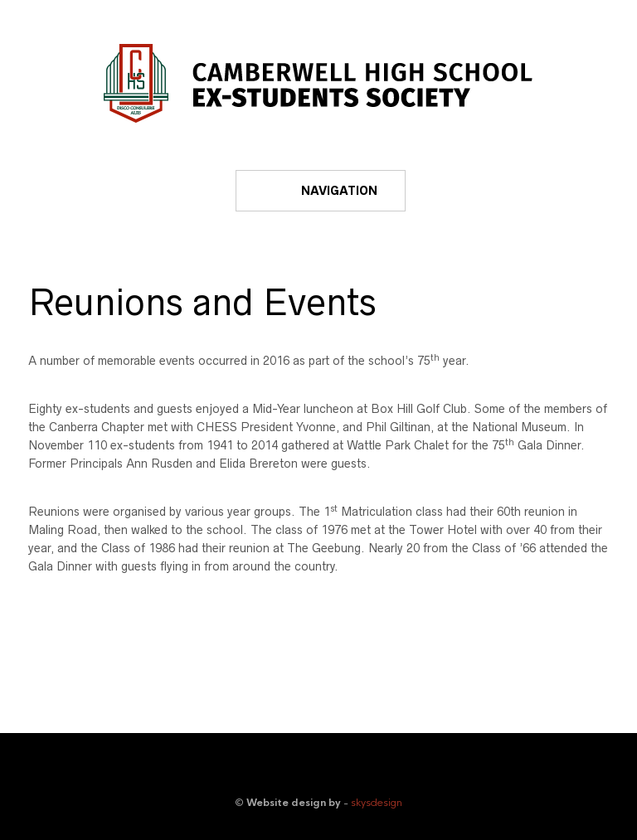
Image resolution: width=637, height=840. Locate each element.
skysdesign (377, 803)
